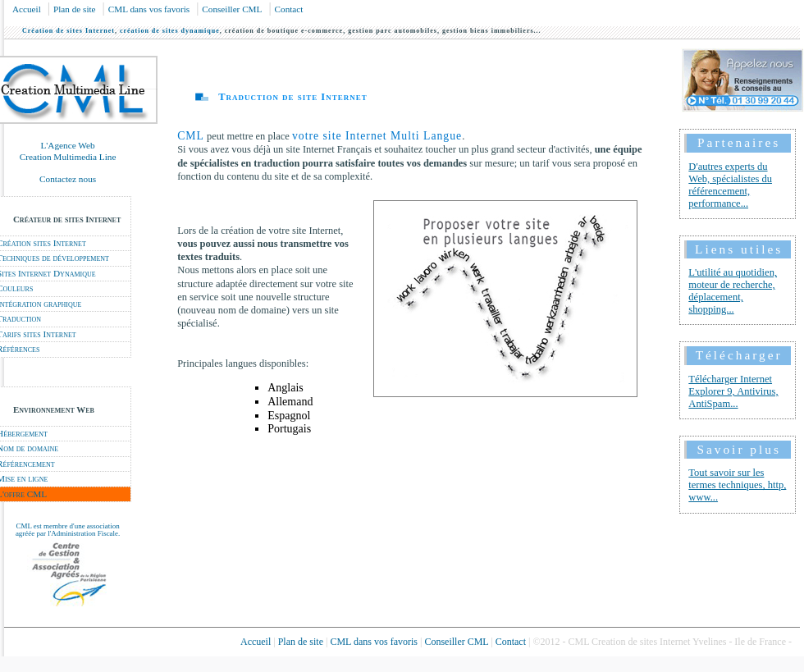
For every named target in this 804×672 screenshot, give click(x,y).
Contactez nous (68, 179)
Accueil (27, 9)
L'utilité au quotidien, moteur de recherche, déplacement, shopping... (733, 291)
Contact (289, 9)
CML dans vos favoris (149, 9)
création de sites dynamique (170, 31)
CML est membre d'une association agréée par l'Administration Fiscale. (68, 530)
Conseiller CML (232, 9)
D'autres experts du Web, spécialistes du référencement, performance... (730, 185)
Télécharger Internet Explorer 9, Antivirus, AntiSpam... (733, 391)
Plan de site (75, 9)
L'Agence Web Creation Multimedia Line (68, 151)
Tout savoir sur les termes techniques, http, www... (737, 485)
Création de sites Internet (69, 31)
